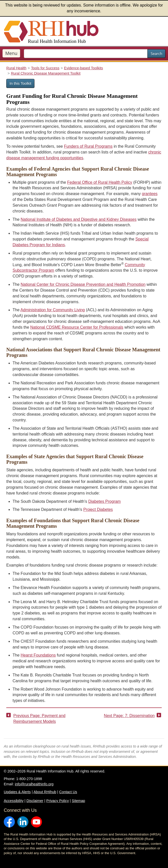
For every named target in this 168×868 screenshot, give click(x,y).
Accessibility (14, 801)
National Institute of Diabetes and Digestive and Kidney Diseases (79, 219)
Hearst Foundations (38, 655)
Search (156, 53)
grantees (150, 194)
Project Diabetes (98, 509)
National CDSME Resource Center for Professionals (77, 327)
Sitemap (78, 801)
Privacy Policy (58, 801)
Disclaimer (35, 801)
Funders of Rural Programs (88, 146)
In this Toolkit (20, 83)
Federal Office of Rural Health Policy (100, 182)
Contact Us (68, 792)
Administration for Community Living (53, 310)
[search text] (86, 54)
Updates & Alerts (17, 792)
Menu (11, 53)
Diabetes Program (104, 501)
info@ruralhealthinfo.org (34, 784)
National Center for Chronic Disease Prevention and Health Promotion (83, 284)
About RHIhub (45, 792)
